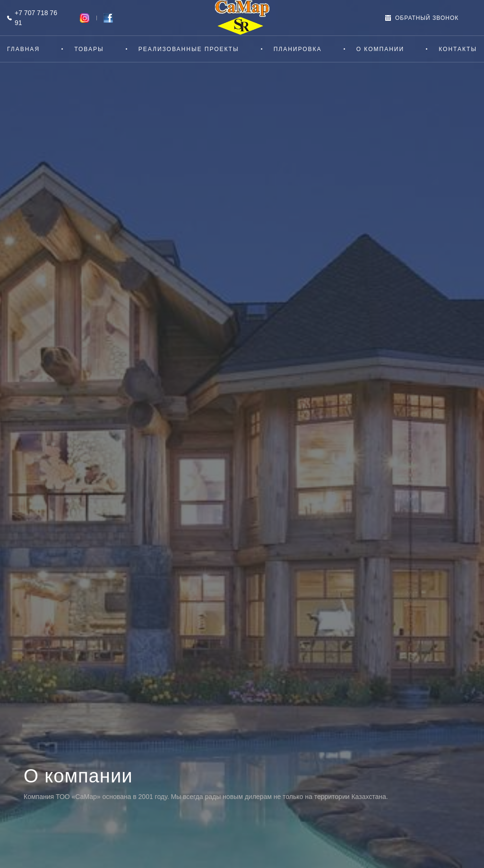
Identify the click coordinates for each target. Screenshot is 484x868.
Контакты (458, 49)
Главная (23, 49)
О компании (380, 49)
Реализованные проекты (189, 49)
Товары (89, 49)
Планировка (298, 49)
